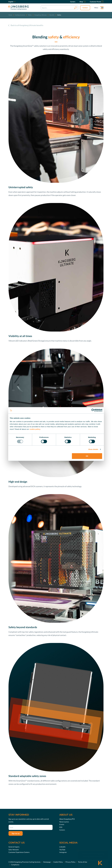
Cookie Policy (58, 862)
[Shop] (83, 2)
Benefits (52, 15)
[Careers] (73, 2)
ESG (61, 827)
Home (10, 15)
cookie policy (35, 429)
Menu (96, 8)
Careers (62, 830)
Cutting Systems (20, 15)
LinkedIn (62, 847)
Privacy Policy (70, 862)
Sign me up (16, 833)
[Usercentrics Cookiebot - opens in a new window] (93, 410)
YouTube (62, 850)
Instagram (63, 852)
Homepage (47, 862)
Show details (93, 449)
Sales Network (14, 850)
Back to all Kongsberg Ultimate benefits (27, 25)
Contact (85, 8)
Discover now (95, 859)
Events (62, 824)
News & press (64, 822)
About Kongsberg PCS (67, 819)
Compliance (15, 865)
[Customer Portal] (97, 2)
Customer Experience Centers (19, 852)
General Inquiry (14, 847)
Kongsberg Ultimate (41, 15)
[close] (78, 846)
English (12, 2)
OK (87, 456)
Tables (30, 15)
